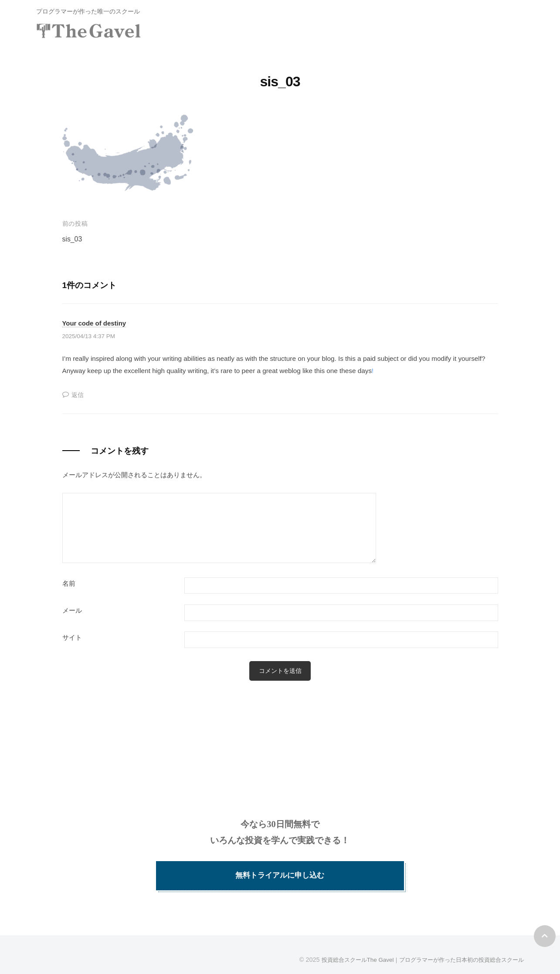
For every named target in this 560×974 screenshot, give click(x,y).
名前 (69, 584)
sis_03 (73, 239)
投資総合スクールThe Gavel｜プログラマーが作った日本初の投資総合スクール (415, 951)
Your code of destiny (97, 323)
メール (72, 611)
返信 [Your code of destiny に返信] (78, 394)
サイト (72, 638)
